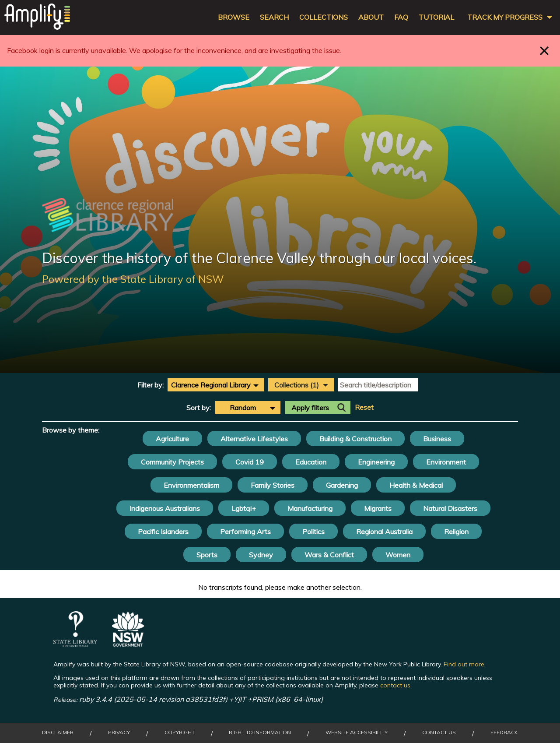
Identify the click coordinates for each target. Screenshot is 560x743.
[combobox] (216, 385)
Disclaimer (58, 732)
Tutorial (436, 17)
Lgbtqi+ (244, 508)
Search (274, 17)
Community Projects (172, 462)
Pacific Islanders (163, 532)
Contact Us (439, 732)
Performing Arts (245, 532)
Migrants (378, 508)
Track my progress (505, 17)
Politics (313, 532)
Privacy (119, 732)
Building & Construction (355, 439)
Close (544, 51)
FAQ (401, 17)
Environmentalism (191, 485)
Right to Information (260, 732)
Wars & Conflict (329, 555)
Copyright (180, 732)
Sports (207, 555)
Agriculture (172, 439)
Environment (446, 462)
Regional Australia (384, 532)
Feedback (504, 732)
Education (311, 462)
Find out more (464, 664)
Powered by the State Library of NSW (133, 279)
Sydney (261, 555)
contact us (395, 685)
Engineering (376, 462)
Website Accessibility (357, 732)
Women (398, 555)
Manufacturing (310, 508)
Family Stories (273, 485)
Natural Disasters (450, 508)
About (371, 17)
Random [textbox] (243, 408)
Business (437, 439)
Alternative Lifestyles (254, 439)
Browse (234, 17)
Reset (364, 407)
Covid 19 (250, 462)
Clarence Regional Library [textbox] (211, 385)
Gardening (342, 485)
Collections (324, 17)
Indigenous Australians (165, 508)
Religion (456, 532)
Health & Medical (416, 485)
